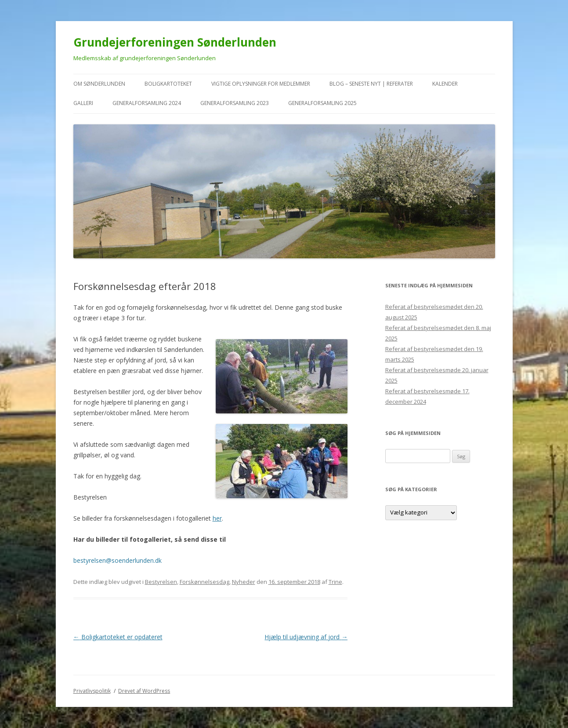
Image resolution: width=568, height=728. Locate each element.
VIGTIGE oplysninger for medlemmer (261, 84)
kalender (445, 84)
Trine (335, 582)
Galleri (83, 103)
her (217, 518)
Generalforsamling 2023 (235, 103)
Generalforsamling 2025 (322, 103)
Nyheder (244, 582)
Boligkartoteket (168, 84)
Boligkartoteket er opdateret (118, 637)
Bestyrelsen (161, 582)
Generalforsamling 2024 (147, 103)
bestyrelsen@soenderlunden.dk (118, 560)
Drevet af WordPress (144, 691)
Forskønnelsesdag (204, 582)
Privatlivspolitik (92, 691)
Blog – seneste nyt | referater (371, 84)
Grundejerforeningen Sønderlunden (175, 42)
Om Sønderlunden (99, 84)
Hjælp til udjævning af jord (306, 637)
